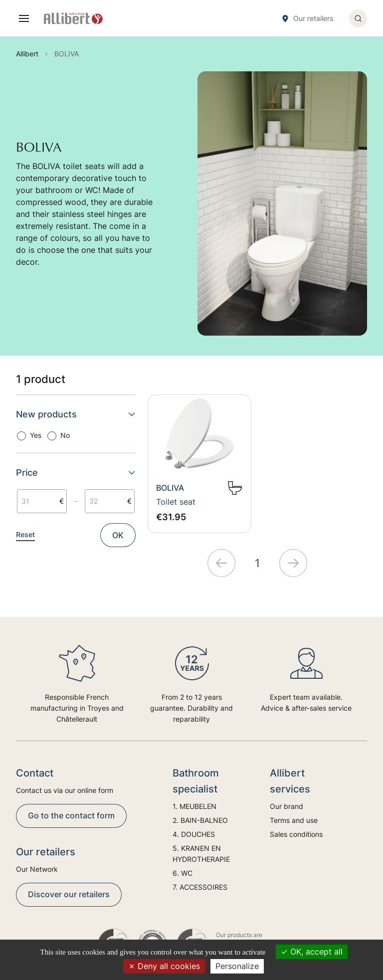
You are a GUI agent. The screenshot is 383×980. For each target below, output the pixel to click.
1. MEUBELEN (194, 806)
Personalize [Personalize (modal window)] (237, 966)
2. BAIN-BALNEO (200, 820)
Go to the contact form (71, 815)
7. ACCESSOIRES (200, 887)
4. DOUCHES (194, 834)
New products (76, 414)
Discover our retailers (69, 894)
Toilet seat (176, 502)
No (65, 435)
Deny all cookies (164, 966)
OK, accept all (312, 952)
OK (118, 535)
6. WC (183, 873)
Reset (25, 534)
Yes (36, 435)
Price (76, 473)
